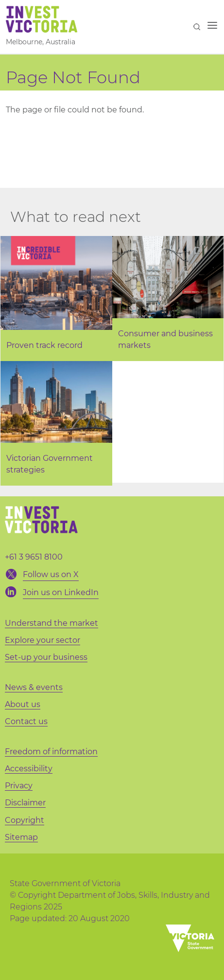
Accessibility (29, 769)
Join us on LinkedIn (61, 592)
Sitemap (21, 837)
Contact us (26, 721)
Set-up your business (46, 657)
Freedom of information (51, 752)
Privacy (19, 786)
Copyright (25, 820)
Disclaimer (25, 803)
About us (23, 704)
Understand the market (52, 623)
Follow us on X (51, 574)
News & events (34, 687)
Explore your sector (43, 640)
